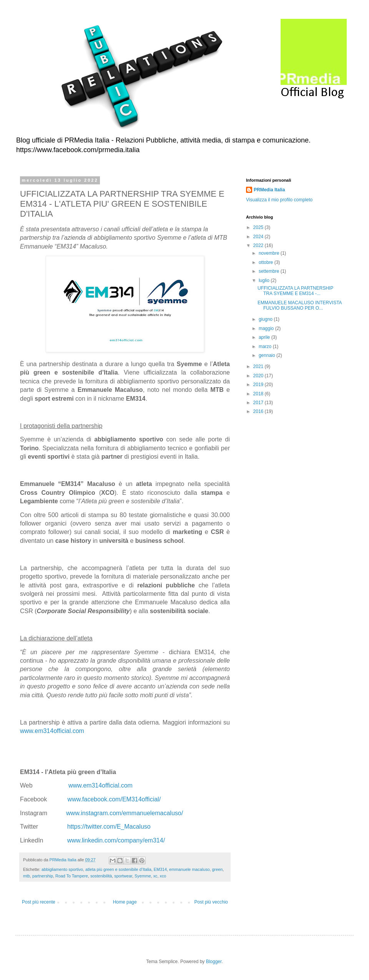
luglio (265, 280)
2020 (259, 376)
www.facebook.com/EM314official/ (114, 799)
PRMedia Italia (269, 190)
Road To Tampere (72, 876)
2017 (259, 403)
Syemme (143, 876)
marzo (266, 347)
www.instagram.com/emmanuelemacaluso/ (125, 813)
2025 (259, 227)
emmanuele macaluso (189, 869)
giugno (266, 319)
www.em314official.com (52, 731)
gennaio (268, 355)
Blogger (214, 962)
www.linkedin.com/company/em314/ (116, 840)
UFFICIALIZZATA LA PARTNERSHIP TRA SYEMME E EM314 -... (295, 291)
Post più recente (39, 902)
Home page (125, 902)
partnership (43, 876)
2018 (259, 394)
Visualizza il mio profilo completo (279, 200)
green (218, 869)
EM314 (160, 869)
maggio (267, 328)
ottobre (267, 262)
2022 (259, 245)
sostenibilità (101, 876)
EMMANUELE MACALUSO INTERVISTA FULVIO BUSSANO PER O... (300, 305)
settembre (270, 271)
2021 (259, 366)
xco (163, 876)
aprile (265, 337)
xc (155, 876)
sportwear (123, 876)
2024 (259, 237)
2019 (259, 385)
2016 (259, 411)
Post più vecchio (211, 902)
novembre (270, 253)
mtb (27, 876)
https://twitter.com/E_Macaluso (109, 827)
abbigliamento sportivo (62, 869)
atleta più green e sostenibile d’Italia (118, 869)
